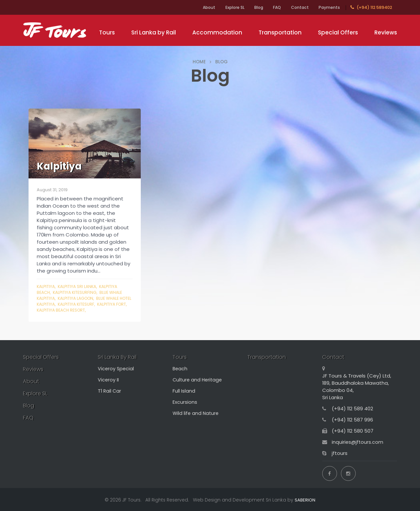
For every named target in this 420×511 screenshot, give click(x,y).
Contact (298, 7)
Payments (329, 7)
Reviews (386, 32)
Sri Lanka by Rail (154, 32)
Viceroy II (108, 380)
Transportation (280, 32)
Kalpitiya (46, 286)
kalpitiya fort (52, 310)
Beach (180, 369)
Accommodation (217, 32)
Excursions (185, 402)
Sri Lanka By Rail (120, 357)
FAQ (274, 7)
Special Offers (338, 32)
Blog (254, 7)
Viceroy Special (116, 369)
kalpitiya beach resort (96, 310)
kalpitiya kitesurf (92, 304)
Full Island (184, 391)
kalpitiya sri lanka (79, 286)
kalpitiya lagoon (78, 298)
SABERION (305, 499)
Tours (107, 32)
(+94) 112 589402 (371, 7)
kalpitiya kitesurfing (76, 292)
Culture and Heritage (198, 380)
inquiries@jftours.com (358, 442)
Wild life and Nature (196, 413)
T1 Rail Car (110, 391)
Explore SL (228, 7)
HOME (199, 62)
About (200, 7)
